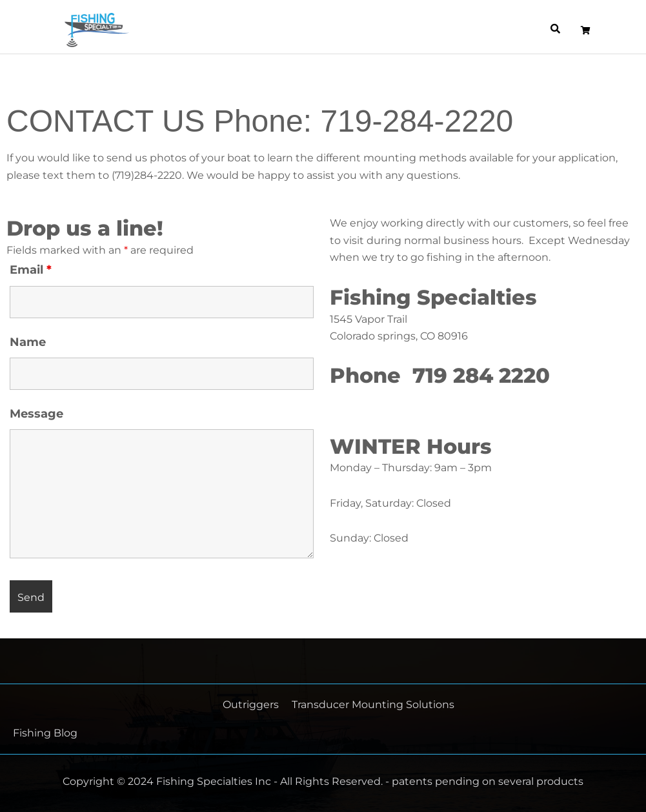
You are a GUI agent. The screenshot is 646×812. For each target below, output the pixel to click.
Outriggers (251, 705)
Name (28, 342)
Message (36, 414)
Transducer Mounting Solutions (373, 705)
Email (31, 270)
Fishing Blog (45, 733)
